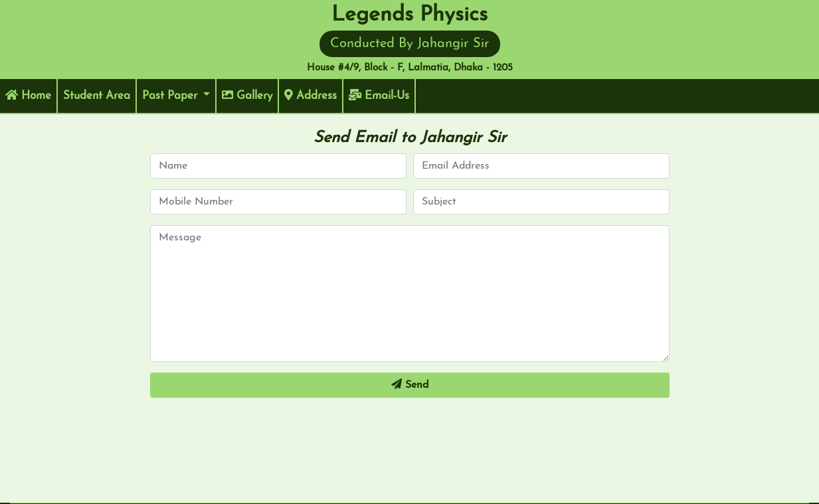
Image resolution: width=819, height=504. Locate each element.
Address (311, 95)
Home (32, 94)
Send (410, 384)
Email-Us (379, 95)
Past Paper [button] (171, 96)
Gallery (247, 95)
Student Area (100, 94)
